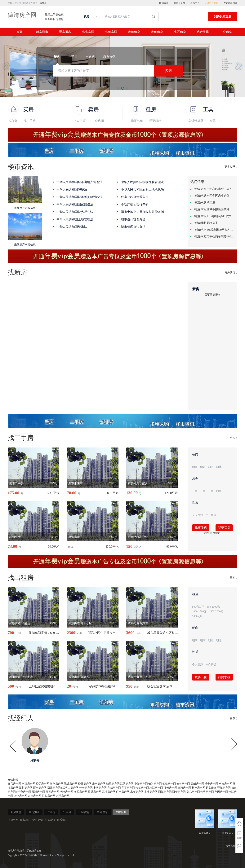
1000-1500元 (199, 612)
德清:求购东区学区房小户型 (212, 196)
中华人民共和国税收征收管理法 (142, 182)
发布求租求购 (230, 3)
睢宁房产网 (99, 784)
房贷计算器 (196, 121)
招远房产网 (42, 784)
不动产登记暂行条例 (135, 204)
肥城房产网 (71, 784)
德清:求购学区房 (205, 203)
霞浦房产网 (38, 792)
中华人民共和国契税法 (72, 189)
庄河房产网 (184, 788)
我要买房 (224, 528)
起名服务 (211, 788)
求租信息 (157, 32)
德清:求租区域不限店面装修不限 (214, 209)
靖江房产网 (156, 788)
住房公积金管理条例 (135, 197)
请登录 (43, 3)
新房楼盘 (42, 32)
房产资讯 (203, 32)
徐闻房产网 (52, 792)
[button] (6, 66)
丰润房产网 (100, 788)
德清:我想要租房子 (206, 223)
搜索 (168, 71)
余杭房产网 (142, 788)
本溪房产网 (151, 792)
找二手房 (30, 121)
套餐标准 (25, 820)
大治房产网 (34, 796)
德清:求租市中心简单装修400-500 (214, 236)
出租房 (67, 812)
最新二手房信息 (54, 15)
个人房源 (79, 121)
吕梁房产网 (95, 792)
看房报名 (65, 32)
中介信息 (226, 32)
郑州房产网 (54, 788)
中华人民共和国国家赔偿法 (75, 204)
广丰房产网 (123, 792)
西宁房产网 (40, 788)
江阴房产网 (127, 784)
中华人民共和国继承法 (72, 227)
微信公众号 (179, 3)
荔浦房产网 (109, 792)
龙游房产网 (141, 784)
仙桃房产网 (169, 784)
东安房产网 (137, 792)
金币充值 (38, 820)
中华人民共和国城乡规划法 (75, 212)
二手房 (51, 812)
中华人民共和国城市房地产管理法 (79, 182)
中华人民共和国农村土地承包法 (142, 189)
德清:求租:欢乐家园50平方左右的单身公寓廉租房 (214, 230)
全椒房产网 (225, 784)
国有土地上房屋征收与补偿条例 (142, 212)
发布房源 (121, 812)
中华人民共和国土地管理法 (75, 219)
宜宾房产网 (128, 788)
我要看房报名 (212, 295)
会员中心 (195, 3)
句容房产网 (207, 792)
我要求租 (155, 121)
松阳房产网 (85, 784)
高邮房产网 (197, 784)
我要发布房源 (223, 16)
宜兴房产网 (14, 784)
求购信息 (134, 32)
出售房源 (88, 32)
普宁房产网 (86, 788)
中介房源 (98, 121)
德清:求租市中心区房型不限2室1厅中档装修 (214, 189)
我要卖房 (201, 528)
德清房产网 (22, 15)
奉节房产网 (183, 784)
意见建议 (50, 820)
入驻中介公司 (212, 3)
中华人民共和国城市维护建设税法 (79, 197)
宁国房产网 (221, 792)
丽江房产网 (165, 792)
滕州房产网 (57, 784)
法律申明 (13, 820)
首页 (19, 32)
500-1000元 (213, 607)
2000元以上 (199, 616)
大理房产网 (63, 796)
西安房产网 (179, 792)
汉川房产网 (26, 788)
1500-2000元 (216, 612)
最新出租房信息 (54, 19)
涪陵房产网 (66, 792)
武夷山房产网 (70, 788)
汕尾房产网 (113, 784)
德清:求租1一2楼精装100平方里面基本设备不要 (214, 216)
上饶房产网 (20, 796)
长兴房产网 (155, 784)
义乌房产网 (193, 792)
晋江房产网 (224, 788)
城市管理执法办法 (133, 227)
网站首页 (164, 3)
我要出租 (137, 121)
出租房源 (111, 32)
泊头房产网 (49, 796)
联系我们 (62, 820)
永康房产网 (29, 784)
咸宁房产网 (211, 784)
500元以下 (198, 607)
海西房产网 (81, 792)
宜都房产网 (114, 788)
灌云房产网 (170, 788)
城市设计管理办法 (133, 219)
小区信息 (180, 32)
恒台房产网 (24, 792)
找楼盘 (13, 121)
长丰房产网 (198, 788)
